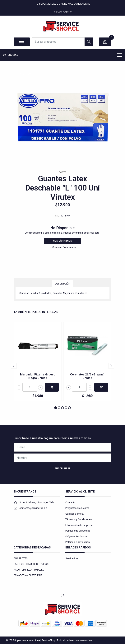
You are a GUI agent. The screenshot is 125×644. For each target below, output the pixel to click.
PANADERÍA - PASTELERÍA (28, 575)
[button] (56, 408)
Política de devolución (78, 542)
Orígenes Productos (76, 536)
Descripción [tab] (63, 284)
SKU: (58, 216)
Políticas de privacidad (78, 531)
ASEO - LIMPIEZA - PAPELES (29, 570)
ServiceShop (72, 558)
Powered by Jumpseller (106, 640)
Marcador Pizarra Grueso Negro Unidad (38, 376)
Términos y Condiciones (79, 519)
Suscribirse (62, 468)
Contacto (70, 502)
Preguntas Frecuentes (77, 508)
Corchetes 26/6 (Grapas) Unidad (87, 376)
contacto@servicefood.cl (33, 508)
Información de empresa (79, 525)
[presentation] (14, 366)
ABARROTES (21, 558)
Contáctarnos (62, 241)
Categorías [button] (62, 55)
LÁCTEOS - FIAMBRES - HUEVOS (31, 564)
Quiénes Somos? (75, 514)
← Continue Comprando (63, 247)
